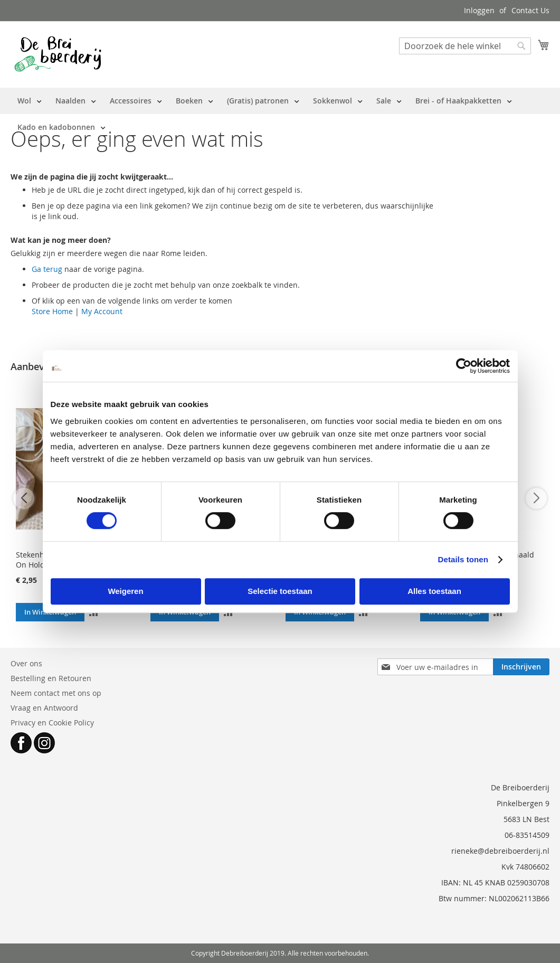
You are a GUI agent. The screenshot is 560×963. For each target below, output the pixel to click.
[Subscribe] (521, 667)
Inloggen (479, 10)
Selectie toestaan (280, 591)
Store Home (52, 311)
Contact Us (530, 10)
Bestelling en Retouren (51, 678)
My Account (102, 311)
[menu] (280, 114)
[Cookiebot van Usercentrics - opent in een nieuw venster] (464, 366)
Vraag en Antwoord (44, 708)
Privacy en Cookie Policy (52, 723)
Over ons (26, 663)
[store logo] (58, 54)
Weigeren (125, 591)
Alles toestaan (434, 591)
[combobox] (465, 46)
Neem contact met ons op (56, 693)
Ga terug (47, 269)
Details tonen (463, 559)
